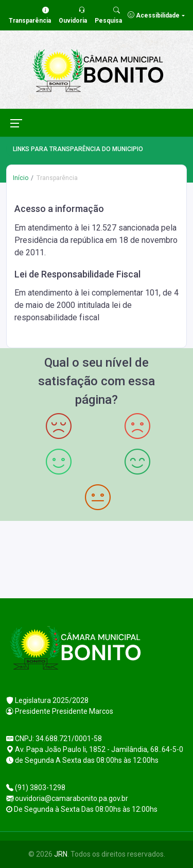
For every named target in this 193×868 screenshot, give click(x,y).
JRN (61, 854)
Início (21, 178)
